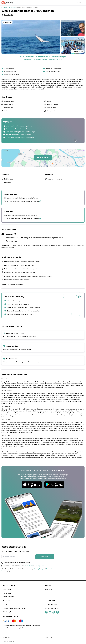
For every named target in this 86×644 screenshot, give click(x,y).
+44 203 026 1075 (51, 605)
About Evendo (7, 590)
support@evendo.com (52, 608)
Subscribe (45, 557)
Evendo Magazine (8, 597)
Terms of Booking (8, 641)
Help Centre (49, 590)
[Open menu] (84, 3)
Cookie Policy (28, 566)
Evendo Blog (7, 593)
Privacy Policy (40, 566)
